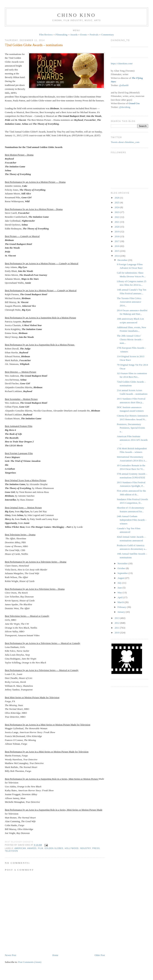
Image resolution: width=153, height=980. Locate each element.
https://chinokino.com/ (122, 63)
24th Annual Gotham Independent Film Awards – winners (132, 520)
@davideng (125, 107)
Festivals (94, 35)
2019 (117, 232)
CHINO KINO (77, 15)
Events (84, 35)
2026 (117, 198)
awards (32, 848)
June (120, 588)
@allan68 (124, 85)
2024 (117, 207)
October (122, 568)
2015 (117, 251)
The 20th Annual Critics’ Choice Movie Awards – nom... (130, 339)
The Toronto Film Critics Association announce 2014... (129, 302)
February (122, 607)
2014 (117, 256)
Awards (74, 35)
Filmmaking (61, 35)
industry (85, 848)
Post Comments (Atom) (30, 962)
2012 (117, 623)
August (121, 578)
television (11, 851)
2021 (117, 222)
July (120, 583)
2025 (117, 202)
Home (55, 955)
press (96, 848)
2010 (117, 633)
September (123, 573)
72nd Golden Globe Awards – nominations (34, 45)
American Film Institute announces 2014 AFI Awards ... (132, 440)
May (120, 592)
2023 (117, 212)
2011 (117, 628)
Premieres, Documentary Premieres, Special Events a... (131, 428)
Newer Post (10, 955)
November (123, 563)
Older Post (100, 955)
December (123, 260)
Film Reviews (46, 35)
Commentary (108, 35)
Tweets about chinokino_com (125, 142)
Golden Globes (54, 848)
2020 (117, 227)
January (122, 612)
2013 (117, 618)
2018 (117, 236)
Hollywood (72, 848)
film (41, 848)
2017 (117, 241)
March (121, 602)
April (120, 597)
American (20, 848)
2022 (117, 217)
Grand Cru (134, 103)
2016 (117, 246)
